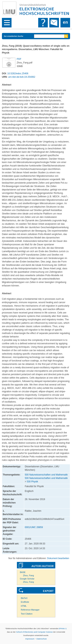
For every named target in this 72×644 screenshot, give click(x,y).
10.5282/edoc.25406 (18, 74)
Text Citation (27, 614)
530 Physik (32, 482)
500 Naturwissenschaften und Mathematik (46, 475)
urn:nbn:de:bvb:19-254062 (22, 77)
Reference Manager (30, 610)
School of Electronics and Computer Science (34, 632)
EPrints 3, (63, 628)
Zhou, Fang (28, 575)
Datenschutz (42, 639)
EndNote (25, 602)
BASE (23, 572)
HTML (24, 606)
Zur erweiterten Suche (14, 36)
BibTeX (24, 598)
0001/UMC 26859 (34, 527)
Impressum (30, 639)
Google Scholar (27, 579)
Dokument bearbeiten (58, 558)
